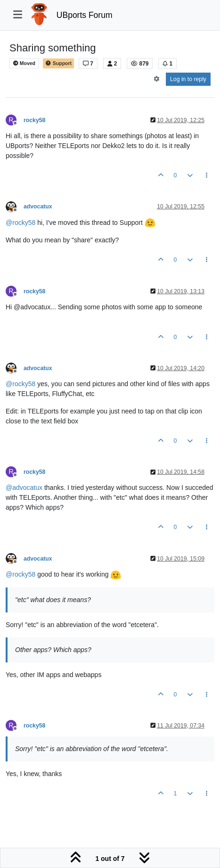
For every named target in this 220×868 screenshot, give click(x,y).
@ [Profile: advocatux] (24, 488)
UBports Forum (85, 15)
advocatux (38, 207)
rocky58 (34, 120)
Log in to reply (188, 79)
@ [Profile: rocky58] (20, 223)
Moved (24, 63)
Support (58, 63)
